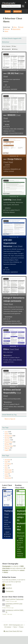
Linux (6, 432)
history (6, 572)
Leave (6, 474)
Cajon (6, 462)
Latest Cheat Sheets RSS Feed (13, 631)
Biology (7, 444)
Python (7, 434)
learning (7, 212)
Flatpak (7, 476)
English (7, 133)
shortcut (19, 551)
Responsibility (16, 29)
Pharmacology (9, 446)
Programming (8, 442)
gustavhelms (9, 604)
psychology (8, 321)
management (20, 129)
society (14, 360)
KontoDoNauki (9, 317)
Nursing (7, 438)
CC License (8, 627)
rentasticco (8, 208)
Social (22, 27)
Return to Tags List (10, 419)
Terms (15, 627)
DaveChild (8, 585)
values (7, 360)
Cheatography (6, 566)
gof (20, 169)
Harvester (7, 460)
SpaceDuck (9, 588)
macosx (19, 556)
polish (18, 321)
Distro (6, 468)
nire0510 (21, 538)
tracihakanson (9, 610)
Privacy (21, 627)
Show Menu (26, 2)
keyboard (21, 547)
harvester (8, 536)
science (22, 570)
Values (6, 31)
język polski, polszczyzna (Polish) (13, 323)
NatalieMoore (8, 355)
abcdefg (7, 124)
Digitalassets (8, 472)
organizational (14, 272)
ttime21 (8, 532)
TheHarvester (20, 599)
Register (17, 11)
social (6, 406)
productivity (20, 553)
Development (8, 436)
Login (8, 11)
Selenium (7, 440)
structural (11, 171)
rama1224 (7, 165)
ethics (10, 360)
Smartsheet (8, 478)
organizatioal (14, 89)
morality (5, 362)
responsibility (21, 406)
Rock (6, 466)
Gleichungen (8, 470)
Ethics (15, 27)
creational (6, 171)
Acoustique (8, 464)
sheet (15, 129)
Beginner (7, 448)
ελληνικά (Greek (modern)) (16, 133)
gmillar (7, 268)
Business (7, 29)
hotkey (19, 549)
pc (22, 556)
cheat (11, 129)
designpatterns (14, 169)
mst (6, 85)
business (7, 129)
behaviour (7, 89)
